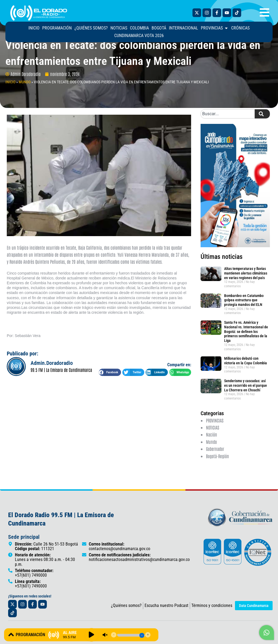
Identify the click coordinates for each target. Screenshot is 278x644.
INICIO (10, 92)
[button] (110, 382)
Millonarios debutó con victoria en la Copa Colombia (246, 370)
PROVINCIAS (215, 430)
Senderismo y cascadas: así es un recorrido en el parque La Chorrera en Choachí (246, 395)
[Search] (262, 124)
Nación (212, 444)
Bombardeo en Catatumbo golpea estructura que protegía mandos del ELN (244, 310)
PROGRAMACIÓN (30, 635)
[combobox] (228, 124)
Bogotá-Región (218, 466)
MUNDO (25, 92)
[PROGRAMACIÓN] (11, 635)
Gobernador (215, 458)
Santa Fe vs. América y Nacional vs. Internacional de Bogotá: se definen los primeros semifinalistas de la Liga (246, 341)
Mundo (211, 451)
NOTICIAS (212, 437)
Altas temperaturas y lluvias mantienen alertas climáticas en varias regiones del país (246, 283)
